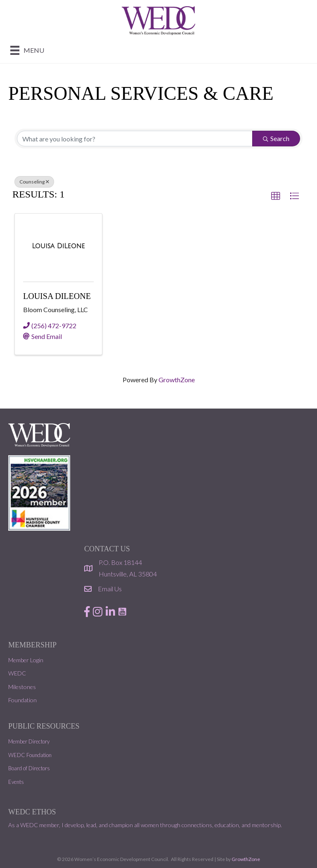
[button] (276, 196)
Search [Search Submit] (276, 138)
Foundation (22, 700)
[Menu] (27, 50)
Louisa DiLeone (57, 296)
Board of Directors (29, 768)
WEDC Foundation (30, 755)
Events (16, 782)
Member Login (26, 660)
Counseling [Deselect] (34, 182)
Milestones (22, 687)
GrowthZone (177, 380)
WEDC (17, 673)
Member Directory (29, 741)
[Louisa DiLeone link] (58, 246)
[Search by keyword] (135, 139)
